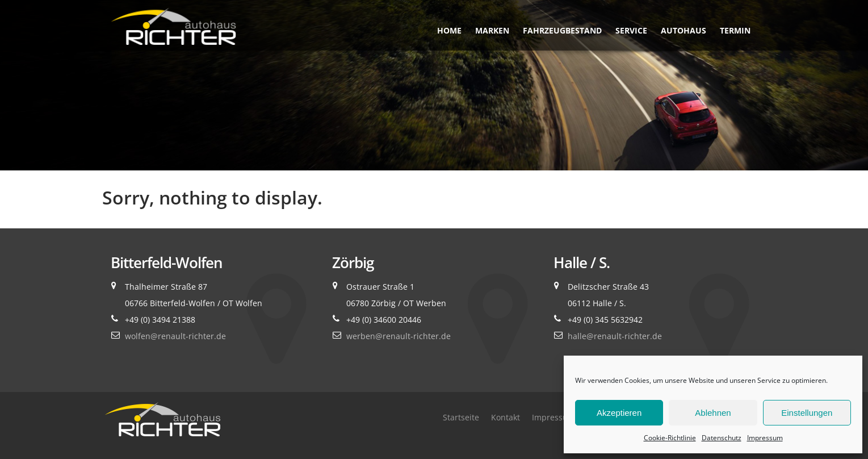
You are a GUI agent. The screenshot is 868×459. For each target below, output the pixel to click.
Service (631, 30)
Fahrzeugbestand (562, 30)
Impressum (765, 438)
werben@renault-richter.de (399, 336)
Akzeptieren (619, 413)
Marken (492, 30)
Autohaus (684, 30)
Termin (735, 30)
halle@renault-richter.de (615, 336)
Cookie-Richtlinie (670, 438)
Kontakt (506, 417)
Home (449, 30)
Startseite (461, 417)
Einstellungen (807, 413)
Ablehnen (713, 413)
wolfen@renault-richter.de (175, 336)
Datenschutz (722, 438)
